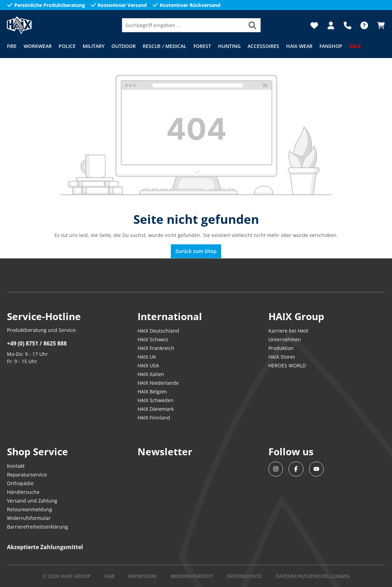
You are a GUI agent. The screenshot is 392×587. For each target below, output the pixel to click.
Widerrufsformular (29, 518)
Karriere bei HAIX (288, 331)
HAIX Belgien (152, 392)
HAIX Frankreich (156, 348)
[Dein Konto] (331, 25)
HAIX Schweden (156, 400)
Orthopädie (20, 483)
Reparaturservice (27, 475)
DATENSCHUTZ (244, 576)
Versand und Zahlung (32, 501)
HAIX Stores (282, 357)
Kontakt (16, 466)
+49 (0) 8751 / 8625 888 (37, 343)
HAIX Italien (151, 374)
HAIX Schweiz (153, 339)
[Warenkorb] (379, 25)
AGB (109, 576)
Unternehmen (285, 339)
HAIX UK (147, 357)
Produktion (281, 348)
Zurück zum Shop (196, 251)
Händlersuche (23, 492)
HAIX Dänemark (156, 409)
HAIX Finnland (154, 418)
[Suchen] (253, 25)
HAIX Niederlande (158, 383)
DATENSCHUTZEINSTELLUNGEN (313, 576)
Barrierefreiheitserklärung (37, 527)
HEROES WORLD (287, 365)
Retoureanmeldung (30, 509)
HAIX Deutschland (158, 331)
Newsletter (165, 451)
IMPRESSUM (142, 576)
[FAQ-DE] (364, 25)
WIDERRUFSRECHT (192, 576)
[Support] (348, 25)
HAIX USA (148, 365)
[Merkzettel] (314, 25)
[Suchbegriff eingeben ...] (183, 25)
